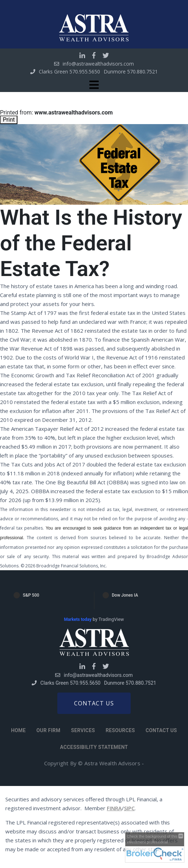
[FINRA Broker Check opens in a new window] (155, 847)
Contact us (94, 703)
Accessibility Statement (94, 747)
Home (18, 730)
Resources (120, 730)
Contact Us (161, 730)
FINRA (114, 808)
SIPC (129, 808)
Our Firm (48, 730)
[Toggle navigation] (94, 85)
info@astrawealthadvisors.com (98, 64)
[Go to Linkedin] (82, 55)
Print (9, 120)
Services (83, 730)
